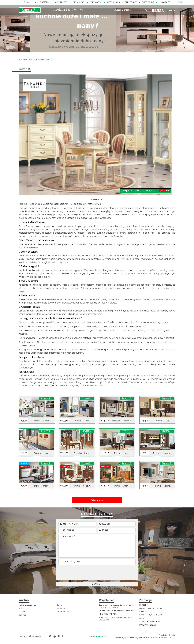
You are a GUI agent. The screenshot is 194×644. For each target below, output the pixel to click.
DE (174, 11)
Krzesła (22, 612)
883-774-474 (74, 9)
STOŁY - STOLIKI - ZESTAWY (151, 615)
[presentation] (99, 572)
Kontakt (165, 2)
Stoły (21, 608)
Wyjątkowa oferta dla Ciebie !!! (145, 191)
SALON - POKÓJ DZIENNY (150, 622)
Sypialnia (61, 608)
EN (170, 11)
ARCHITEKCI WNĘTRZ (108, 614)
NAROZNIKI (144, 605)
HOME (180, 2)
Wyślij (97, 584)
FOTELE (142, 618)
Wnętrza (44, 2)
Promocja (96, 2)
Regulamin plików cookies (30, 636)
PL (167, 11)
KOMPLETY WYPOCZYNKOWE (151, 608)
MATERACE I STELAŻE (148, 625)
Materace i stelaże (65, 612)
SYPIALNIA (143, 612)
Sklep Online (148, 2)
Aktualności (62, 2)
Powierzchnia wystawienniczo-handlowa (117, 611)
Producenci (79, 2)
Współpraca (113, 2)
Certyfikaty (131, 2)
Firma (27, 2)
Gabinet (22, 615)
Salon (59, 605)
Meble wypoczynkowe (28, 605)
